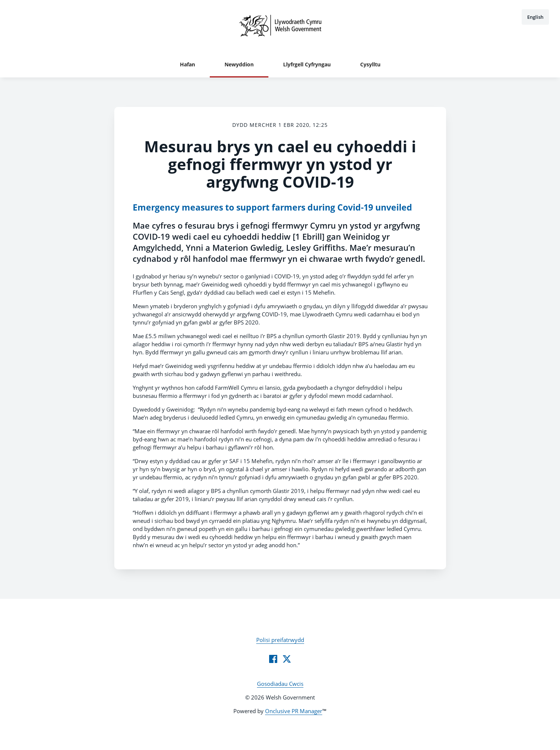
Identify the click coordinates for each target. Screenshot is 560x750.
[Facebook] (273, 659)
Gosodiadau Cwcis (280, 684)
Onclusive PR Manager (294, 711)
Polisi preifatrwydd (280, 640)
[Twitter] (287, 659)
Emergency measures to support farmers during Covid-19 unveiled (272, 207)
